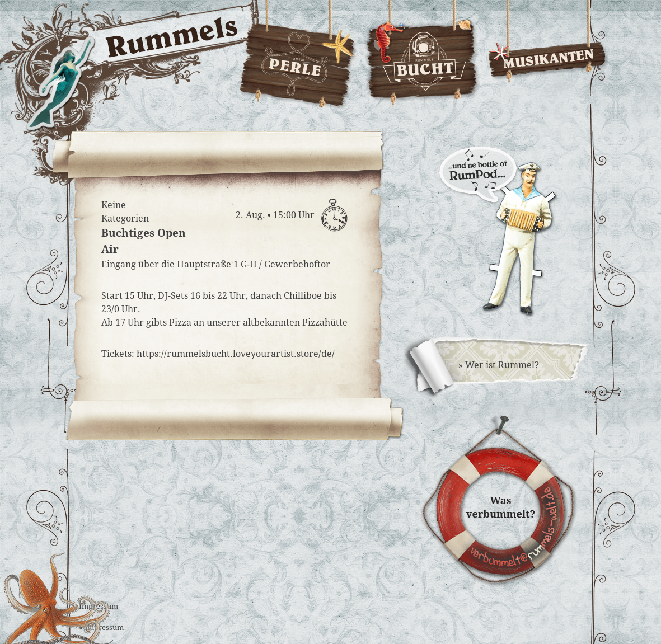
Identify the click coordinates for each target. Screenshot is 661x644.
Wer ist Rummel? (502, 365)
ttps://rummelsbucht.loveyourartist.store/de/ (238, 354)
